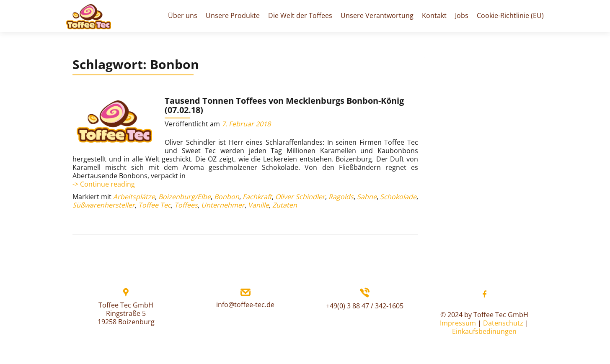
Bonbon (227, 197)
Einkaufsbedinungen (484, 331)
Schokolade (398, 197)
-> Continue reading (104, 184)
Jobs (462, 15)
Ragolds (341, 197)
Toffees (186, 205)
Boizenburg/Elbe (185, 197)
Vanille (258, 205)
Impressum (458, 323)
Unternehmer (223, 205)
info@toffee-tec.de (245, 305)
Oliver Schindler (300, 197)
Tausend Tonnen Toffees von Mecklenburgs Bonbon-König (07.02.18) (284, 105)
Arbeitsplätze (134, 197)
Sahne (367, 197)
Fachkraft (257, 197)
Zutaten (285, 205)
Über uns (183, 15)
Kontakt (434, 15)
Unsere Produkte (233, 15)
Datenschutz (503, 323)
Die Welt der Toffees (300, 15)
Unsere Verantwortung (377, 15)
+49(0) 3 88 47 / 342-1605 (365, 306)
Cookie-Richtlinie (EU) (510, 15)
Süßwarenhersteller (104, 205)
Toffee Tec (155, 205)
